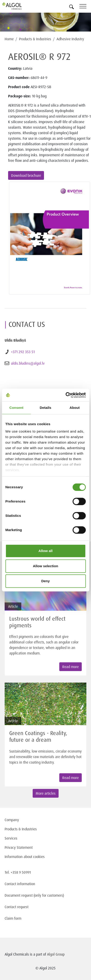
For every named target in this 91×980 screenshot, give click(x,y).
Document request (19, 895)
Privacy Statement (19, 847)
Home (9, 39)
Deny (45, 581)
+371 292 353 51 (23, 352)
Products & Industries (35, 39)
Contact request (17, 907)
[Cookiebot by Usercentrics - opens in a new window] (66, 395)
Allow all (45, 551)
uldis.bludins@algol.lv (28, 363)
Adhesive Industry (70, 39)
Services (11, 838)
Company (12, 820)
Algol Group (56, 954)
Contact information (20, 884)
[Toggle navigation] (85, 7)
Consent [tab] (16, 408)
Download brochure (26, 175)
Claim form (13, 918)
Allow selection (45, 566)
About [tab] (75, 408)
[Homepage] (17, 6)
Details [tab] (46, 408)
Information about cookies (25, 857)
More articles (46, 793)
